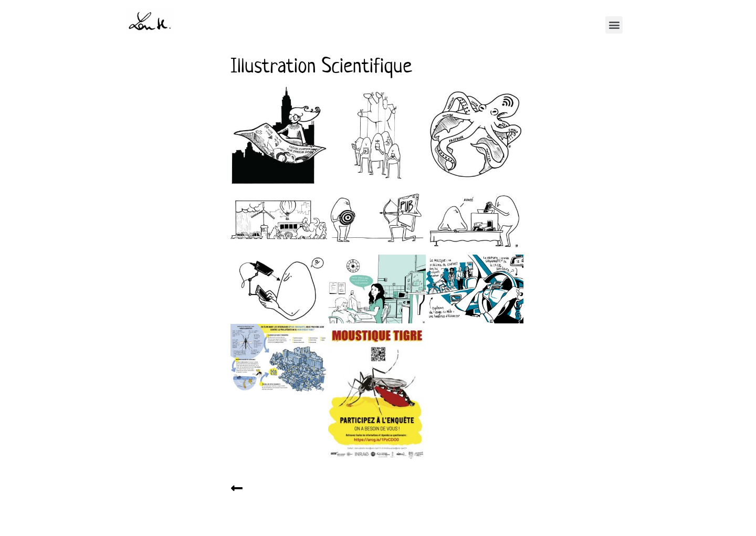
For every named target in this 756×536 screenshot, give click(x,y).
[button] (614, 25)
